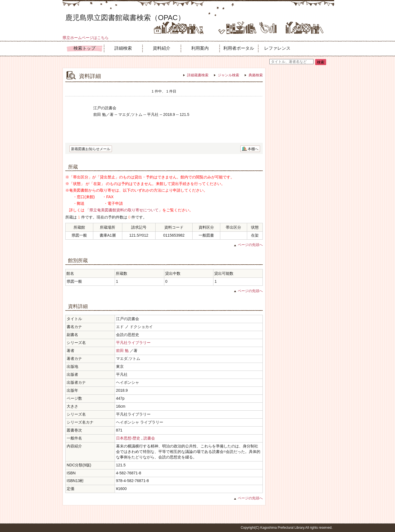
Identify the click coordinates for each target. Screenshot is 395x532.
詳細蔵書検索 (198, 75)
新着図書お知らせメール (91, 149)
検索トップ (84, 48)
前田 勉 (122, 351)
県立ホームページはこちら (86, 38)
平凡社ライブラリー (133, 343)
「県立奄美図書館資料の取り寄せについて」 (124, 210)
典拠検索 (256, 75)
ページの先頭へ (250, 245)
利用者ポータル (239, 48)
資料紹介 (162, 48)
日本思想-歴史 (128, 438)
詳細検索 (123, 48)
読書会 (149, 438)
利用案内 (200, 48)
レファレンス (277, 48)
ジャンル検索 (228, 75)
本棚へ (253, 149)
